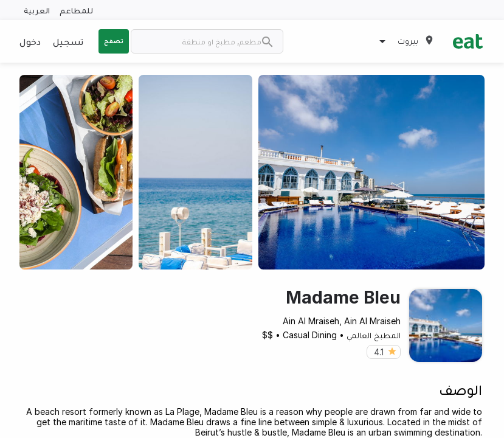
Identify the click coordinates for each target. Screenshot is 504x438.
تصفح (114, 41)
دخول (30, 41)
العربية (37, 10)
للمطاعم (76, 10)
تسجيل (68, 41)
